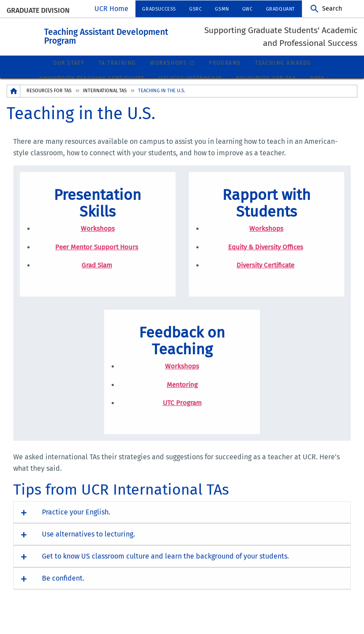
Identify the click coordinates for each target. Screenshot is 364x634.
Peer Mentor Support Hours (97, 256)
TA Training (117, 73)
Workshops (168, 73)
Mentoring (182, 394)
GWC (248, 9)
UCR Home (111, 9)
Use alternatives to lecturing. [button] (88, 544)
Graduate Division (38, 10)
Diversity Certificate (265, 275)
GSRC (195, 9)
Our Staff (69, 73)
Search (332, 9)
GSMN (222, 9)
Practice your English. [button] (76, 522)
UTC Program (182, 413)
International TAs (105, 100)
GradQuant (281, 9)
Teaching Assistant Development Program (155, 40)
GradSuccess (159, 9)
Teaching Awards (283, 73)
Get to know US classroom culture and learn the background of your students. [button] (165, 566)
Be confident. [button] (63, 588)
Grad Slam (97, 275)
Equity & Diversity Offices (266, 256)
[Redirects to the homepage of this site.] (14, 100)
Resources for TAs (49, 100)
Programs (225, 73)
